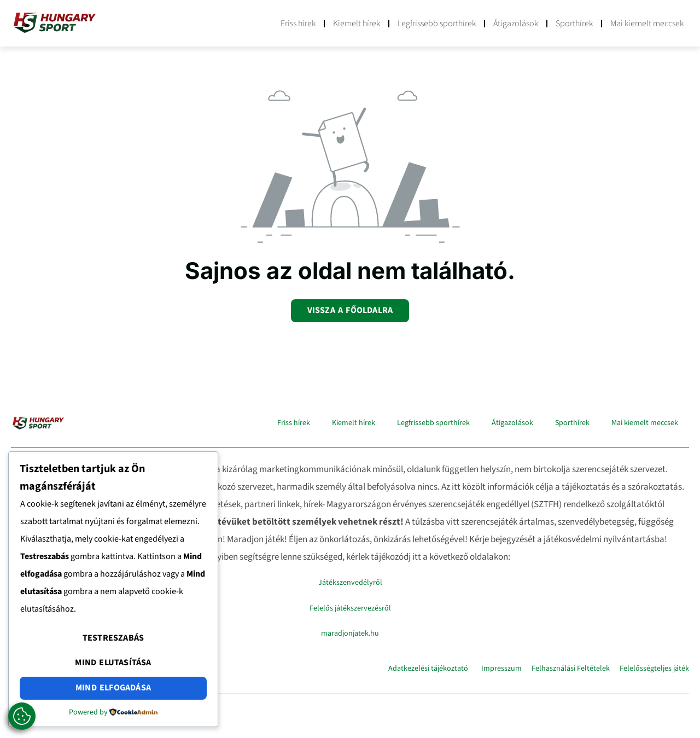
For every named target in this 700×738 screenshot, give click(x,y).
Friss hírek (298, 24)
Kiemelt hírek (357, 24)
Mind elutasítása (113, 663)
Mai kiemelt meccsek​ (647, 24)
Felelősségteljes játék (654, 669)
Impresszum (501, 669)
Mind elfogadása (113, 688)
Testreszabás (113, 638)
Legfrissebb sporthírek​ (437, 24)
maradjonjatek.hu (350, 634)
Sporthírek (574, 24)
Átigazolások (516, 24)
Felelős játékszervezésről (350, 608)
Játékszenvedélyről (350, 583)
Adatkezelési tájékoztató (428, 669)
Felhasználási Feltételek (571, 669)
